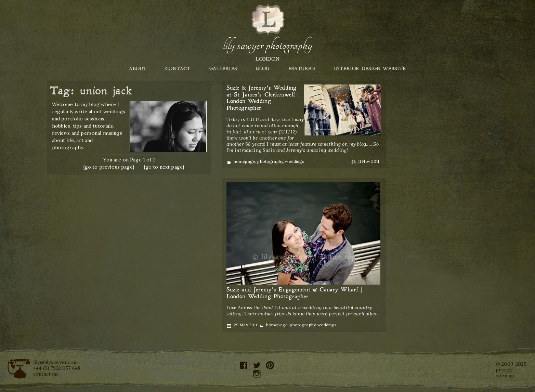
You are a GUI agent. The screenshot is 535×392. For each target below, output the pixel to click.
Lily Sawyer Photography (267, 45)
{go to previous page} (109, 167)
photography (270, 161)
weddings (295, 161)
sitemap (505, 376)
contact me (46, 374)
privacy (504, 370)
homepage (244, 161)
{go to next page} (164, 167)
